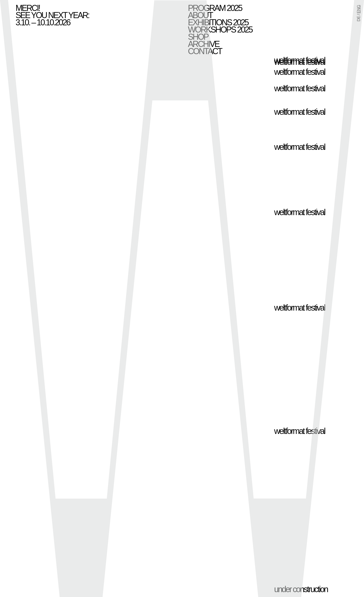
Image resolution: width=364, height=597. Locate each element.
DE (359, 19)
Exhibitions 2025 (218, 22)
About (200, 15)
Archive (204, 44)
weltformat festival (300, 62)
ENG (359, 9)
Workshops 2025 (220, 30)
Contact (205, 51)
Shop (198, 37)
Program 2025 (215, 8)
